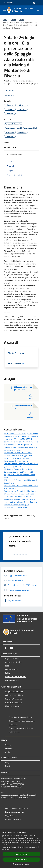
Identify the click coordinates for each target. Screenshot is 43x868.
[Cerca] (38, 10)
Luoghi (8, 762)
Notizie (21, 20)
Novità (13, 20)
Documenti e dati (12, 680)
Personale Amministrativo (15, 677)
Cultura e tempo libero (14, 695)
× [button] (40, 831)
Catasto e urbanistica (14, 702)
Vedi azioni (10, 95)
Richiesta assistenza (13, 819)
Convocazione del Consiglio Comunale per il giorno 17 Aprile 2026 (21, 465)
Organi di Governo (12, 658)
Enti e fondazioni (12, 669)
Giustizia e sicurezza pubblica (20, 717)
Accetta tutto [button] (21, 854)
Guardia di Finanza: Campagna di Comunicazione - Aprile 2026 (17, 506)
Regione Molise (9, 3)
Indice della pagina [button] (15, 154)
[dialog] (21, 848)
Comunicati (10, 748)
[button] (22, 864)
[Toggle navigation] (5, 10)
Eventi (8, 766)
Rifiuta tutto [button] (21, 860)
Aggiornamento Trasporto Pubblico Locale (20, 491)
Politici (8, 673)
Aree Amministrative (13, 662)
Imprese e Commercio (14, 699)
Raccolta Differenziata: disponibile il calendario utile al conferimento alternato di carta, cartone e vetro (21, 447)
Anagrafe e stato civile (14, 692)
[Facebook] (6, 648)
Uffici (7, 666)
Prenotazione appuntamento (16, 808)
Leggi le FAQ (10, 816)
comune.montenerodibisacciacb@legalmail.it (19, 795)
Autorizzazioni (15, 732)
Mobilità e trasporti (13, 706)
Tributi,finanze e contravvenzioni (22, 721)
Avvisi (8, 752)
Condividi (10, 91)
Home (5, 20)
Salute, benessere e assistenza (21, 728)
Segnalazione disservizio (15, 812)
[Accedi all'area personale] (34, 3)
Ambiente (13, 724)
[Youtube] (11, 648)
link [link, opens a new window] (9, 849)
